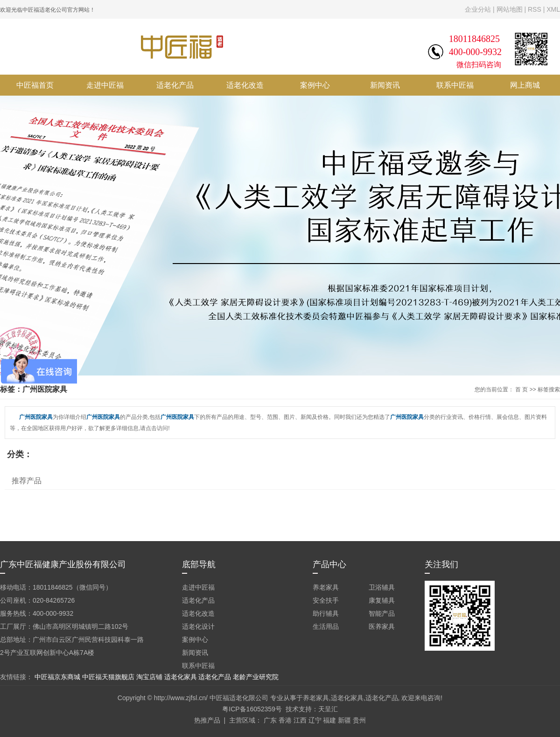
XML (553, 9)
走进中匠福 (105, 85)
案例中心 (315, 85)
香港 (285, 720)
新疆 (344, 720)
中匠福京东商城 (57, 677)
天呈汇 (328, 709)
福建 (329, 720)
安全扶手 (326, 600)
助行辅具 (326, 613)
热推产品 (207, 720)
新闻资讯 (385, 85)
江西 (300, 720)
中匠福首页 (35, 85)
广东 (270, 720)
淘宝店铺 (149, 677)
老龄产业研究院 (256, 677)
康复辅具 (382, 600)
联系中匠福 (455, 85)
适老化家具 (181, 677)
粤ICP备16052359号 (252, 709)
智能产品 (382, 613)
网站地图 (510, 9)
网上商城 (525, 85)
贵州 (359, 720)
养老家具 (326, 587)
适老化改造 (245, 85)
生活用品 (326, 626)
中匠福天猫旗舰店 (108, 677)
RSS (535, 9)
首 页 (521, 389)
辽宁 (315, 720)
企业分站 (478, 9)
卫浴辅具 (382, 587)
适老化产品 (175, 85)
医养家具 (382, 626)
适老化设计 (198, 626)
